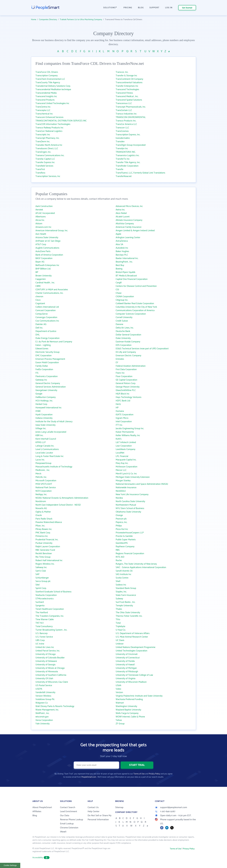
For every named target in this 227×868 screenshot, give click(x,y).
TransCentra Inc (43, 107)
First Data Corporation (126, 369)
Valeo (118, 689)
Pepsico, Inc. (121, 522)
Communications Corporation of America (135, 310)
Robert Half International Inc (49, 560)
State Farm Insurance (126, 595)
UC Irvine (40, 644)
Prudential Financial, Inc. (47, 540)
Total (118, 623)
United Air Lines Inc (45, 647)
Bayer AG (40, 262)
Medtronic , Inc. (43, 470)
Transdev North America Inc (49, 145)
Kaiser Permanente (125, 432)
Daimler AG (41, 324)
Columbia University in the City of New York (136, 307)
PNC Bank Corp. (43, 533)
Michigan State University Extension (133, 477)
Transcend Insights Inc (46, 96)
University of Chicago (46, 654)
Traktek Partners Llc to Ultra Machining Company (81, 20)
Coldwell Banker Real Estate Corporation (135, 303)
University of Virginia (126, 679)
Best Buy (120, 265)
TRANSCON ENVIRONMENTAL (131, 117)
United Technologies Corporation (131, 651)
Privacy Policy (154, 774)
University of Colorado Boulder (50, 658)
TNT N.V (40, 623)
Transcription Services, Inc (48, 176)
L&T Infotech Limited (126, 442)
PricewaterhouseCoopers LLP (130, 533)
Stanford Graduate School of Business (53, 592)
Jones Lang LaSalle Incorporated (51, 432)
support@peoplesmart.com (171, 807)
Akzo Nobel (121, 213)
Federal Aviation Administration (131, 366)
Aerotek (39, 210)
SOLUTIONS (110, 8)
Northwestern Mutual (126, 505)
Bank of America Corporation (49, 255)
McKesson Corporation (127, 467)
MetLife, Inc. (41, 477)
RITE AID (120, 557)
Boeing (119, 269)
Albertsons (41, 217)
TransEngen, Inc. (43, 152)
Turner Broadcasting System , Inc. (51, 630)
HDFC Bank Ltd (123, 401)
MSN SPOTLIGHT (44, 484)
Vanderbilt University (45, 692)
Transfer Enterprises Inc (127, 86)
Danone (119, 324)
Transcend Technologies (127, 89)
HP (117, 408)
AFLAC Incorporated (45, 213)
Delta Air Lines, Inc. (125, 328)
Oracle (39, 515)
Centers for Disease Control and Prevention (136, 286)
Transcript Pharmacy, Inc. (47, 138)
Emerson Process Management (50, 359)
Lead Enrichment (69, 811)
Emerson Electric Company (128, 356)
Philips (119, 526)
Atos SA (119, 244)
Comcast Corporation (46, 310)
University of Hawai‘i (125, 665)
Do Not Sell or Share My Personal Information (100, 818)
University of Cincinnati (127, 654)
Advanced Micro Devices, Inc (129, 206)
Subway (119, 599)
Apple (118, 234)
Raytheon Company (125, 547)
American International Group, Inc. (52, 231)
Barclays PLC (122, 255)
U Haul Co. (121, 630)
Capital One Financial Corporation (132, 279)
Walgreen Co (42, 703)
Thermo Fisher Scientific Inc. (129, 616)
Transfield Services (44, 166)
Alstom (39, 224)
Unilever (120, 644)
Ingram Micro (122, 418)
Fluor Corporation (124, 376)
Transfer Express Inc (45, 162)
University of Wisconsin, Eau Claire (52, 682)
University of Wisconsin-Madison (131, 682)
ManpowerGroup (43, 463)
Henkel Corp (41, 404)
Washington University (126, 706)
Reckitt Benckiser (44, 554)
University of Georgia (45, 665)
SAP (37, 574)
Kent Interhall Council (46, 439)
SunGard (40, 602)
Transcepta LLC (43, 110)
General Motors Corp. (126, 383)
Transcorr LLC (122, 128)
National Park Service (46, 488)
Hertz (118, 404)
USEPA (39, 689)
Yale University (43, 724)
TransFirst (40, 169)
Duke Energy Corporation (47, 338)
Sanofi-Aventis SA (124, 571)
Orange (119, 515)
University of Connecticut (128, 658)
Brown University (44, 276)
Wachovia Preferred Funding (129, 699)
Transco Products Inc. (126, 121)
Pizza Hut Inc (122, 529)
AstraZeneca (122, 241)
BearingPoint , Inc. (124, 262)
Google (39, 394)
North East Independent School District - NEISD (58, 505)
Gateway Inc (41, 380)
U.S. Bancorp (41, 633)
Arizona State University (47, 238)
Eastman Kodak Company (128, 342)
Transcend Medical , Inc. (127, 96)
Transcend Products (45, 100)
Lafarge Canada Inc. (45, 446)
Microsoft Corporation (46, 481)
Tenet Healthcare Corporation (50, 609)
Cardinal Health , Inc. (45, 283)
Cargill (119, 283)
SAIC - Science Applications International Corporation (141, 567)
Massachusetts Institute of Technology (54, 467)
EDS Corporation (124, 345)
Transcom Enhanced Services (49, 117)
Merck (38, 474)
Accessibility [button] (41, 858)
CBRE (38, 286)
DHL (38, 335)
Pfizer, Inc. (40, 526)
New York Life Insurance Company (132, 494)
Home (34, 20)
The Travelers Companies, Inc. (50, 616)
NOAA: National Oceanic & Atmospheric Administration (62, 498)
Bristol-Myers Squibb (125, 272)
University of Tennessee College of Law (134, 675)
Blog (35, 816)
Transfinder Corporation (127, 166)
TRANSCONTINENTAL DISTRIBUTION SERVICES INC (61, 121)
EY (117, 363)
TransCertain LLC (124, 110)
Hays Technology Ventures (128, 397)
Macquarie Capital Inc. (126, 460)
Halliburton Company (46, 397)
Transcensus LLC (124, 103)
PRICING (128, 8)
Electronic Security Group (47, 352)
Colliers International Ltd (47, 307)
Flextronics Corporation (47, 376)
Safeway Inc (41, 567)
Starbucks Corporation (46, 595)
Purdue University (44, 543)
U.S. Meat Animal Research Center (132, 637)
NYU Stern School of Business (130, 508)
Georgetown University (46, 390)
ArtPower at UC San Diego (48, 241)
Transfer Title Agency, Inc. (128, 162)
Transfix (119, 169)
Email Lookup (67, 824)
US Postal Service (44, 685)
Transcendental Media (46, 93)
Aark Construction (44, 206)
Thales (119, 609)
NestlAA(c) (121, 491)
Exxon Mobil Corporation (47, 363)
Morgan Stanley (123, 481)
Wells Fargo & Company (127, 713)
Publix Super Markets (126, 540)
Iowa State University (46, 425)
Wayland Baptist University (128, 710)
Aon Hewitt (41, 234)
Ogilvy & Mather (43, 512)
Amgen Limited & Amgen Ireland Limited (135, 231)
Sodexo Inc (121, 585)
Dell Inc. (39, 328)
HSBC (38, 411)
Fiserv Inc (120, 373)
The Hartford (42, 613)
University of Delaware (46, 661)
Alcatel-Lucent (123, 217)
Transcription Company (47, 76)
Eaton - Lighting (43, 345)
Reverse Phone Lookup (72, 820)
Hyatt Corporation (44, 415)
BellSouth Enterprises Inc (47, 265)
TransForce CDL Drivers (47, 72)
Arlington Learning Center (128, 238)
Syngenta (40, 606)
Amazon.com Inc (43, 227)
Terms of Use (139, 774)
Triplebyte (120, 626)
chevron (39, 297)
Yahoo (119, 720)
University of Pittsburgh (127, 672)
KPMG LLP (41, 442)
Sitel (37, 585)
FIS (37, 373)
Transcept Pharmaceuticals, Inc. (131, 107)
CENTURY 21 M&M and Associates (52, 290)
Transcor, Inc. (122, 72)
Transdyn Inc (122, 149)
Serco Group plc (43, 581)
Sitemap (119, 807)
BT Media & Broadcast (126, 276)
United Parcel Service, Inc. (48, 651)
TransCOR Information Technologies (53, 124)
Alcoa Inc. (40, 220)
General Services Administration (51, 387)
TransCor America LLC (126, 124)
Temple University (124, 606)
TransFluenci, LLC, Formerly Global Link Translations (140, 173)
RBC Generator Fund (45, 550)
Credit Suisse (122, 321)
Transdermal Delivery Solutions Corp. (53, 86)
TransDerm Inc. (43, 142)
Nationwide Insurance (126, 488)
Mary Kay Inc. (122, 463)
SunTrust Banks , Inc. (126, 602)
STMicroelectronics (45, 599)
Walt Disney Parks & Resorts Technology (55, 706)
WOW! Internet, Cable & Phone (130, 717)
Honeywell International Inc (48, 408)
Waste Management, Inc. (47, 710)
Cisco (38, 300)
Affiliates (37, 811)
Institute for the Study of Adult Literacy (54, 422)
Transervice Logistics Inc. (128, 155)
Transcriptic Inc (43, 135)
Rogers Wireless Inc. (45, 564)
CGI (117, 290)
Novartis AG (41, 508)
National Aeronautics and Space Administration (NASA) (142, 484)
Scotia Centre (122, 578)
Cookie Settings (10, 865)
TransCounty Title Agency (48, 83)
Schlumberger (42, 578)
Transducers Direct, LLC (47, 149)
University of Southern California (51, 675)
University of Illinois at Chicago (50, 668)
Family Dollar (42, 366)
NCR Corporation (44, 491)
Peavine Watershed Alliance (49, 522)
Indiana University (44, 418)
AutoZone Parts (43, 251)
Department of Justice (46, 331)
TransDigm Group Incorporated (131, 145)
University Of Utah (44, 679)
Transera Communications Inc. (50, 155)
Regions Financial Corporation (130, 554)
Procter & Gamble (124, 536)
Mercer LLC (121, 470)
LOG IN (169, 8)
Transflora (40, 173)
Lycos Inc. (40, 460)
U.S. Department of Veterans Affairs (133, 633)
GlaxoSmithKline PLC (126, 390)
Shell (118, 581)
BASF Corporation (44, 258)
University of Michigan (126, 668)
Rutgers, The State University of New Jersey (136, 564)
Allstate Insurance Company (129, 220)
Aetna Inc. (120, 210)
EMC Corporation (44, 356)
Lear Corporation (124, 446)
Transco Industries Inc (126, 114)
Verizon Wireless (43, 696)
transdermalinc (123, 138)
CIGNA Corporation (125, 297)
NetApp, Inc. (41, 494)
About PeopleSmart (42, 807)
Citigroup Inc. (122, 300)
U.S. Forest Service (44, 637)
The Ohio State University (128, 613)
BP (37, 272)
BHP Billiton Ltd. (43, 269)
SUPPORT (154, 8)
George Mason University (128, 387)
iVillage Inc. (41, 429)
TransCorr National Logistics (49, 131)
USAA (118, 685)
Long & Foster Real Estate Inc (50, 456)
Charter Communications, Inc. (49, 293)
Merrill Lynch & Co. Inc (126, 474)
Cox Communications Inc (47, 321)
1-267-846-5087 (165, 811)
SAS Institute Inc (123, 574)
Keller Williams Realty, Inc (128, 435)
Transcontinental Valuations (129, 83)
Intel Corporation (124, 422)
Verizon (119, 692)
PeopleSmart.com (89, 777)
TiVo (118, 619)
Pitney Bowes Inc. (44, 529)
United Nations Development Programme (136, 647)
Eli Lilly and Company (126, 352)
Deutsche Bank (123, 331)
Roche (119, 560)
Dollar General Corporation (128, 335)
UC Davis (120, 640)
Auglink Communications (47, 248)
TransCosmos (122, 131)
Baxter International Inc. (127, 258)
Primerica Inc (42, 536)
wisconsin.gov (42, 717)
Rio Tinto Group (43, 557)
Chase (119, 293)
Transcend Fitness (124, 93)
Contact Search (68, 807)
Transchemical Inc (44, 114)
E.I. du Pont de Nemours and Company (54, 342)
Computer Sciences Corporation (131, 314)
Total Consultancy (44, 626)
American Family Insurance (129, 227)
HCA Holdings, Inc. (44, 401)
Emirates (120, 359)
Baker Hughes (122, 251)
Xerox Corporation (44, 720)
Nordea (119, 498)
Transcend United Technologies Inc (52, 103)
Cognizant (40, 303)
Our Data (65, 816)
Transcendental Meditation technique (53, 89)
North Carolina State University (130, 501)
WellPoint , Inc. (42, 713)
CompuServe (42, 314)
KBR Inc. (39, 435)
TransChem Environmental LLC (50, 79)
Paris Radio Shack (44, 519)
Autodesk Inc (122, 248)
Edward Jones (42, 349)
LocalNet (120, 453)
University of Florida (125, 661)
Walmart (120, 703)
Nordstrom (41, 501)
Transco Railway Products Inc (49, 128)
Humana (120, 411)
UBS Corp (40, 640)
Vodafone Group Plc (45, 699)
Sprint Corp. (41, 588)
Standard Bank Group (126, 588)
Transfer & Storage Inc (126, 76)
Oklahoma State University (128, 512)
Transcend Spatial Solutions (129, 100)
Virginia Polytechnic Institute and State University (139, 696)
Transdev (120, 142)
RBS (118, 550)
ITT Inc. (119, 425)
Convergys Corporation (46, 317)
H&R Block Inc (123, 394)
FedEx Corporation (44, 369)
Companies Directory (48, 20)
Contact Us (93, 807)
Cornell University (124, 317)
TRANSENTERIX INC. (126, 152)
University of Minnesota (47, 672)
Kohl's (119, 439)
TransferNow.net (124, 176)
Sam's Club (41, 571)
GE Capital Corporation (126, 380)
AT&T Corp (41, 244)
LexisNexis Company (126, 449)
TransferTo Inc (123, 159)
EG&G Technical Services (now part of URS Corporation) (142, 349)
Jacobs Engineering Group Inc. (130, 429)
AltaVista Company (125, 224)
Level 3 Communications (47, 449)
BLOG (141, 8)
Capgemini (41, 279)
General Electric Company (48, 383)
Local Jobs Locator (44, 453)
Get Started (187, 8)
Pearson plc (121, 519)
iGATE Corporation (125, 415)
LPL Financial (122, 456)
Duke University (123, 338)
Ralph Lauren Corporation (48, 547)
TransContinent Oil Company (129, 79)
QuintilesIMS (122, 543)
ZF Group (120, 724)
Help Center (94, 811)
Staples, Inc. (121, 592)
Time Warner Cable (45, 619)
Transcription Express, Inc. (128, 135)
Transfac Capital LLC (45, 159)
